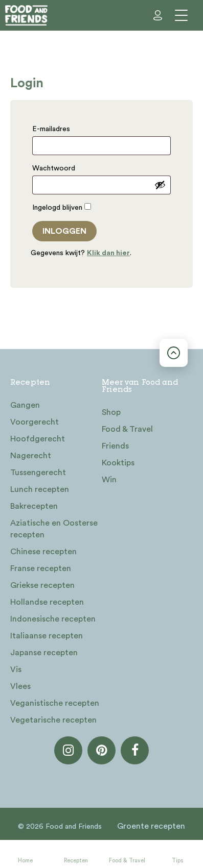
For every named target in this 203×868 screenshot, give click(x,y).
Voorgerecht (35, 422)
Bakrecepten (34, 506)
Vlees (20, 686)
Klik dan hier (108, 253)
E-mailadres (54, 129)
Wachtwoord (56, 168)
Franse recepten (41, 568)
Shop (111, 412)
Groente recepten (151, 826)
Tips (177, 861)
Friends (115, 446)
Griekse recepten (42, 585)
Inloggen (64, 231)
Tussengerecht (38, 473)
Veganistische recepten (55, 703)
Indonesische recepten (53, 619)
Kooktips (118, 463)
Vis (16, 669)
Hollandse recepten (47, 602)
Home (25, 861)
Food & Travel (127, 861)
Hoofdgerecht (38, 439)
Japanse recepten (44, 653)
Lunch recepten (40, 489)
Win (109, 480)
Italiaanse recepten (47, 636)
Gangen (25, 405)
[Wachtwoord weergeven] (160, 185)
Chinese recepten (43, 552)
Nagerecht (31, 456)
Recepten (76, 861)
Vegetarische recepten (53, 720)
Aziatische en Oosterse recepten (54, 529)
